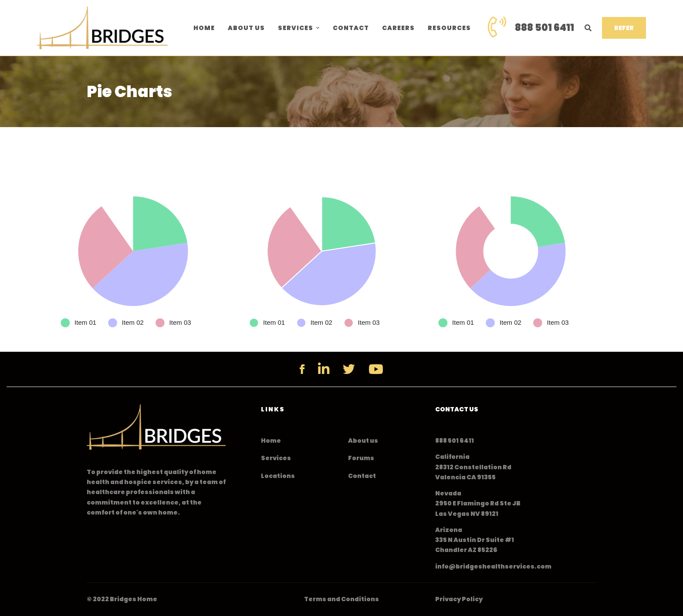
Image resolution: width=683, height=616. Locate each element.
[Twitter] (349, 369)
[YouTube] (376, 369)
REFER (624, 28)
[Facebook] (302, 369)
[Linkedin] (324, 369)
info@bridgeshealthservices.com (493, 566)
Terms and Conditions (341, 599)
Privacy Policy (459, 599)
